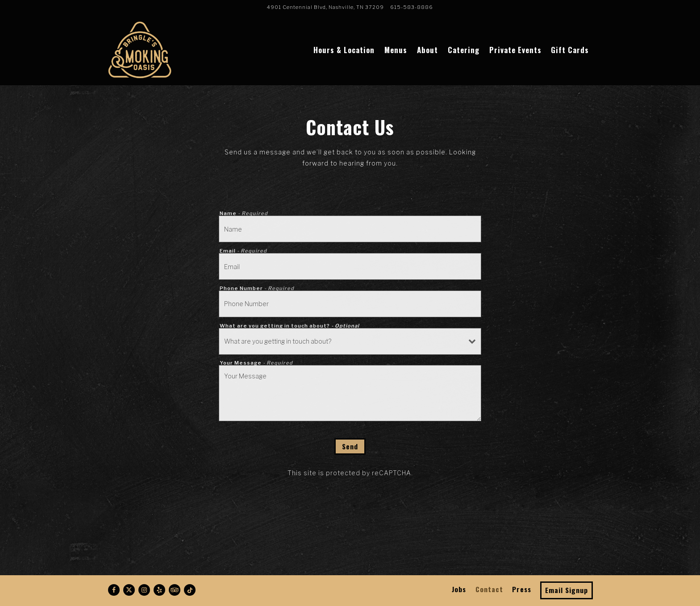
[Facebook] (114, 590)
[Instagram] (144, 590)
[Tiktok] (190, 590)
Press (522, 589)
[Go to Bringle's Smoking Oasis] (325, 7)
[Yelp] (159, 590)
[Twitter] (129, 590)
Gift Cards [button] (570, 50)
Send (350, 446)
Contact (489, 589)
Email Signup (567, 590)
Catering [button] (464, 50)
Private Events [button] (515, 50)
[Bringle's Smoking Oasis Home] (140, 49)
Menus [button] (396, 50)
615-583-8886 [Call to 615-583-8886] (412, 7)
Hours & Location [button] (344, 50)
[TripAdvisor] (175, 590)
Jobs (459, 589)
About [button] (427, 50)
